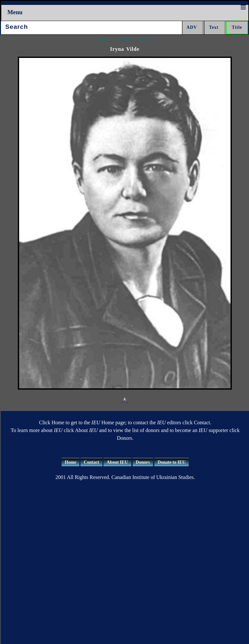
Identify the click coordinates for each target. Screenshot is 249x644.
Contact (91, 462)
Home (71, 462)
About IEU (117, 462)
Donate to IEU (172, 462)
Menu (15, 12)
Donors (143, 462)
